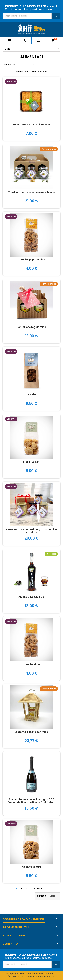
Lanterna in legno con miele (32, 732)
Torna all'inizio (48, 896)
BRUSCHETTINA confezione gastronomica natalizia (32, 531)
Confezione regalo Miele (32, 327)
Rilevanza (20, 65)
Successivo (39, 888)
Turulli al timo (32, 664)
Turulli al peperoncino (32, 260)
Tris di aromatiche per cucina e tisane (32, 192)
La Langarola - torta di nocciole (32, 125)
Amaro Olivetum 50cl (32, 597)
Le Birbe (32, 394)
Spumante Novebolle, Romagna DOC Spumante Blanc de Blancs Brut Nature (32, 801)
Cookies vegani (32, 867)
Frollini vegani (32, 462)
